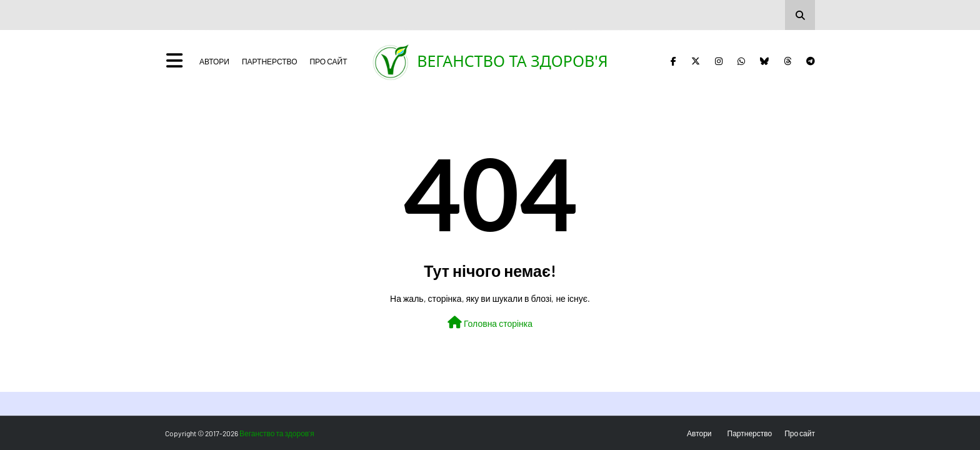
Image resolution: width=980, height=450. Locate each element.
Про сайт (328, 61)
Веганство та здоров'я (512, 61)
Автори (214, 61)
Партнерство (270, 61)
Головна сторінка (490, 322)
